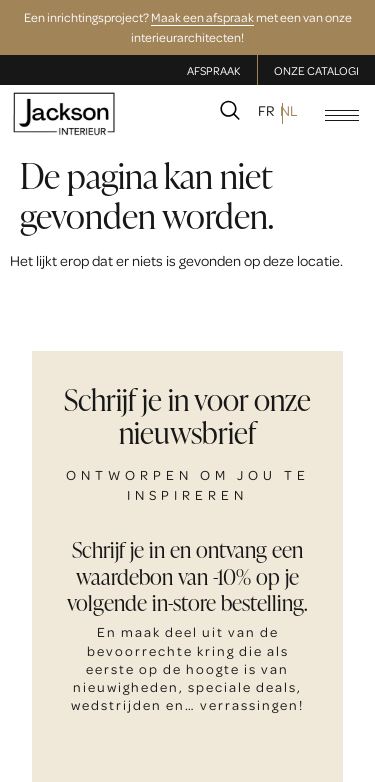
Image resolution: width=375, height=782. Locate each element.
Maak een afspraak (202, 17)
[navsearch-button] (230, 114)
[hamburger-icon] (342, 115)
